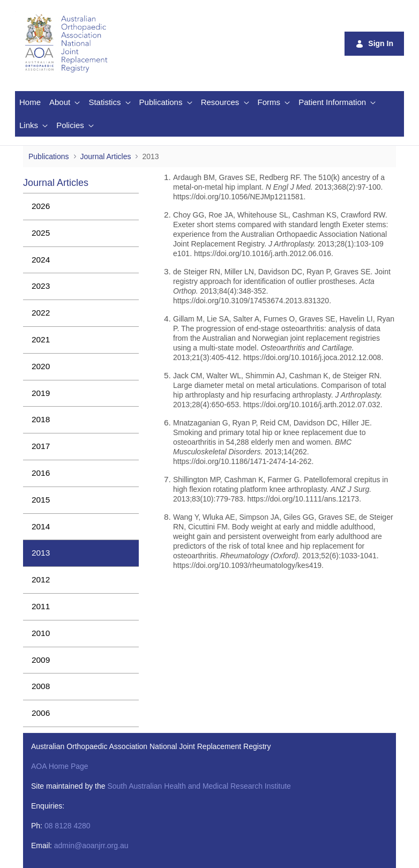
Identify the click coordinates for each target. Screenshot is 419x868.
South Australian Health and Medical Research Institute (199, 786)
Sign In (374, 44)
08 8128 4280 (68, 826)
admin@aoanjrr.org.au (91, 845)
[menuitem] (30, 103)
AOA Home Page (60, 766)
